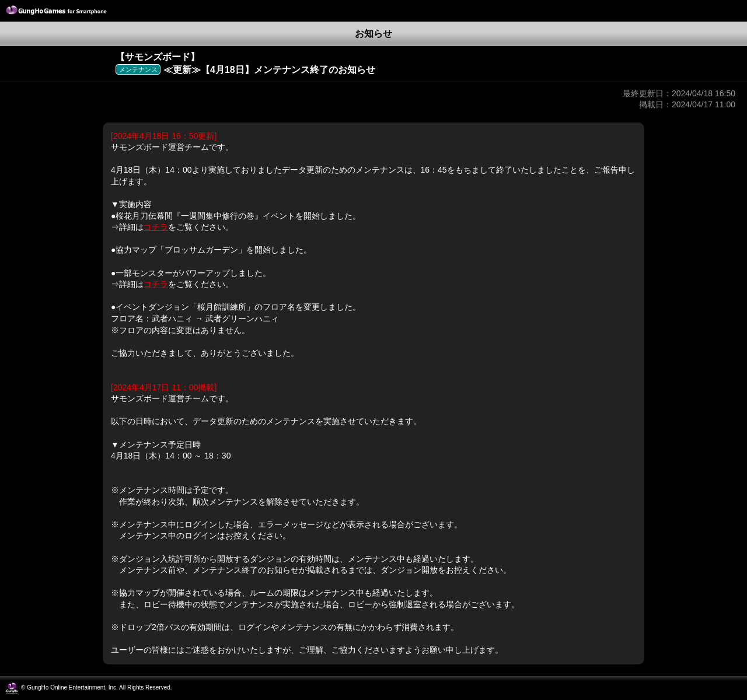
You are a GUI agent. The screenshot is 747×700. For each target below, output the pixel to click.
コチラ (156, 227)
